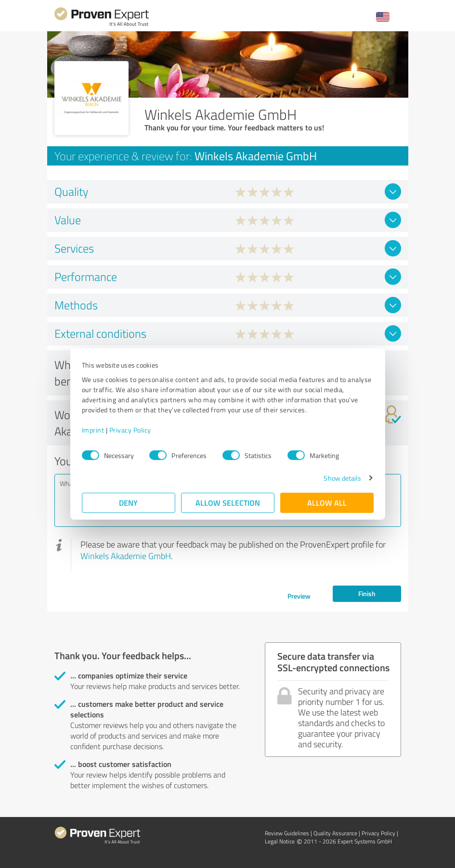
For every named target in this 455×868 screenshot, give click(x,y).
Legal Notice (280, 841)
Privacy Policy (130, 430)
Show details (342, 478)
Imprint (93, 430)
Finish (367, 594)
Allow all (327, 503)
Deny (128, 503)
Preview (299, 596)
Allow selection (228, 503)
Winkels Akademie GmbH (126, 556)
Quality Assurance (335, 833)
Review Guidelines (287, 833)
